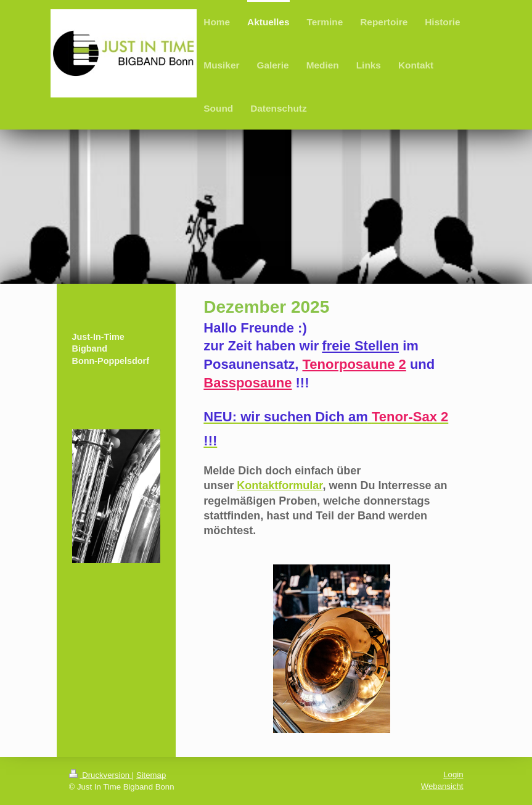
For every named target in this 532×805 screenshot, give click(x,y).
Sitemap (151, 775)
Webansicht (442, 786)
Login (453, 774)
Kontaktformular (280, 485)
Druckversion (100, 775)
